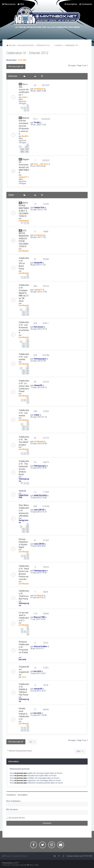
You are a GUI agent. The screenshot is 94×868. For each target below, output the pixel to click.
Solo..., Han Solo (41, 164)
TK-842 (37, 123)
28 (27, 532)
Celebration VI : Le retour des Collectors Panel (24, 386)
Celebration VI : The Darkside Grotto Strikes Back (24, 468)
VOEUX (22, 491)
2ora (24, 677)
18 (24, 315)
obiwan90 (38, 263)
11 (24, 344)
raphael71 (23, 177)
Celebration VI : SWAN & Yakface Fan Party (24, 689)
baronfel (22, 659)
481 (27, 152)
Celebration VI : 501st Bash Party (24, 263)
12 (27, 344)
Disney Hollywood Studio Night (23, 543)
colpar (36, 415)
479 (27, 149)
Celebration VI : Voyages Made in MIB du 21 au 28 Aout (24, 293)
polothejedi (39, 89)
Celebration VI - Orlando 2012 (27, 53)
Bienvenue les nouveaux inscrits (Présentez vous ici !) (24, 126)
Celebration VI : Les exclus (24, 413)
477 (27, 147)
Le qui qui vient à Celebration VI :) (24, 616)
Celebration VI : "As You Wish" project (24, 441)
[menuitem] (21, 4)
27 (24, 532)
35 (24, 373)
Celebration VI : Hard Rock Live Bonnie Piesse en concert (24, 573)
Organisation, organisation (24, 671)
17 (27, 312)
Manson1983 (39, 617)
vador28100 (39, 510)
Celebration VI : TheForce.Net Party (24, 595)
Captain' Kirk (39, 207)
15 (27, 310)
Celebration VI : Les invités (24, 357)
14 (27, 347)
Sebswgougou (40, 359)
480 (22, 152)
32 (27, 368)
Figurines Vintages (23, 102)
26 (27, 529)
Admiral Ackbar (40, 646)
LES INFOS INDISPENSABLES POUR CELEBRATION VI (24, 238)
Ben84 (25, 136)
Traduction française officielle (14, 865)
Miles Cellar (34, 865)
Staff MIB (22, 60)
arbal (24, 97)
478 (22, 149)
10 (27, 342)
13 (24, 347)
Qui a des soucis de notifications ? (24, 89)
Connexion (11, 795)
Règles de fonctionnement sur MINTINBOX (24, 166)
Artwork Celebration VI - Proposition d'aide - (24, 648)
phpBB (15, 863)
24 (27, 527)
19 (27, 315)
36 (27, 373)
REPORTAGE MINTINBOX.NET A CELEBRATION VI (24, 209)
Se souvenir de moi (17, 818)
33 (24, 371)
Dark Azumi (39, 327)
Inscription (23, 795)
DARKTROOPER (40, 496)
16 (24, 312)
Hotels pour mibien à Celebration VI (24, 714)
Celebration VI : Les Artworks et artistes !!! (24, 327)
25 (24, 529)
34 (27, 371)
